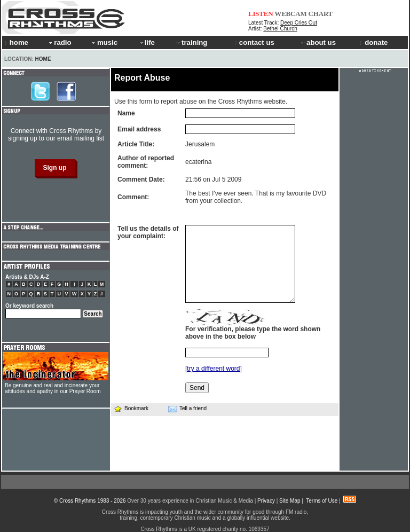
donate (374, 42)
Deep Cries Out (299, 23)
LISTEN (261, 14)
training (191, 42)
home (17, 42)
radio (59, 42)
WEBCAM (290, 14)
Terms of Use (322, 501)
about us (318, 42)
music (104, 42)
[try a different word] (214, 369)
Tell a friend (187, 409)
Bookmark (131, 408)
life (147, 42)
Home (43, 59)
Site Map (290, 501)
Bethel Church (280, 29)
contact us (254, 42)
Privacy (266, 501)
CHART (321, 14)
